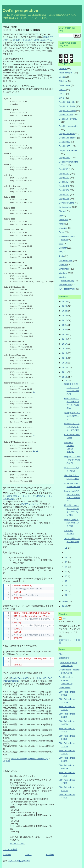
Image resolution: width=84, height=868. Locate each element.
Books (62, 77)
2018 (65, 339)
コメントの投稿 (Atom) (19, 860)
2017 (65, 344)
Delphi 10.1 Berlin (67, 106)
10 (66, 553)
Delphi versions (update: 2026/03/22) (66, 680)
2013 (65, 363)
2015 (65, 353)
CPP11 (62, 89)
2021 (65, 325)
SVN (61, 252)
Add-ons (63, 69)
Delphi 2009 (64, 146)
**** (35, 480)
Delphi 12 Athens (67, 134)
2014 (65, 358)
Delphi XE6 (64, 190)
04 (66, 581)
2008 (65, 606)
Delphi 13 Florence (68, 138)
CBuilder (63, 81)
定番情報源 (64, 658)
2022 (65, 320)
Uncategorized (66, 260)
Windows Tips (65, 285)
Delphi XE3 (64, 178)
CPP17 (62, 98)
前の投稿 (50, 854)
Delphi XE (64, 169)
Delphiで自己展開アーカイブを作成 (72, 523)
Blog (61, 654)
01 (66, 595)
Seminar (63, 248)
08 (66, 562)
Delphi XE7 (64, 194)
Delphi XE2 (64, 173)
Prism (62, 232)
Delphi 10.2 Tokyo (67, 110)
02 (66, 590)
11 (66, 548)
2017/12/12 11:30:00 (17, 843)
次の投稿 (7, 854)
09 (66, 557)
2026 (65, 301)
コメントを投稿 (10, 849)
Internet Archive (11, 681)
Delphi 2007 (64, 142)
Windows (63, 273)
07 (66, 567)
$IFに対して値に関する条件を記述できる (33, 40)
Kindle (62, 224)
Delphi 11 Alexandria (69, 126)
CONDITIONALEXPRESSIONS (21, 30)
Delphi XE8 (64, 199)
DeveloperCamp (67, 203)
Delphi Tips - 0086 (20, 678)
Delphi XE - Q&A (44, 678)
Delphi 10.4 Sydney (68, 119)
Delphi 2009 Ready (19, 758)
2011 (65, 372)
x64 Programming (67, 289)
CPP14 (62, 94)
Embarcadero (65, 207)
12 (66, 380)
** (34, 392)
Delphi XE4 (64, 182)
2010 (65, 377)
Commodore (65, 85)
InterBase (63, 220)
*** (37, 451)
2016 (65, 349)
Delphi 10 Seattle (67, 102)
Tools (61, 256)
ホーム (28, 854)
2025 (65, 306)
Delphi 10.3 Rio (66, 115)
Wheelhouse (65, 269)
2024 (65, 311)
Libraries (63, 228)
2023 (65, 315)
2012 (65, 367)
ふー (64, 618)
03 (66, 586)
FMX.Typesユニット (31, 504)
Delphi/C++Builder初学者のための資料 (72, 460)
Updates (63, 265)
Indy (61, 215)
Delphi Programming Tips (38, 758)
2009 (65, 601)
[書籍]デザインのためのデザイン (72, 416)
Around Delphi (66, 73)
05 (66, 576)
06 (66, 571)
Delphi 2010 (64, 158)
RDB (61, 244)
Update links (65, 688)
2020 (65, 330)
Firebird (62, 211)
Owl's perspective (20, 10)
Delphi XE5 (64, 186)
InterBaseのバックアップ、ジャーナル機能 (72, 427)
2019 (65, 334)
